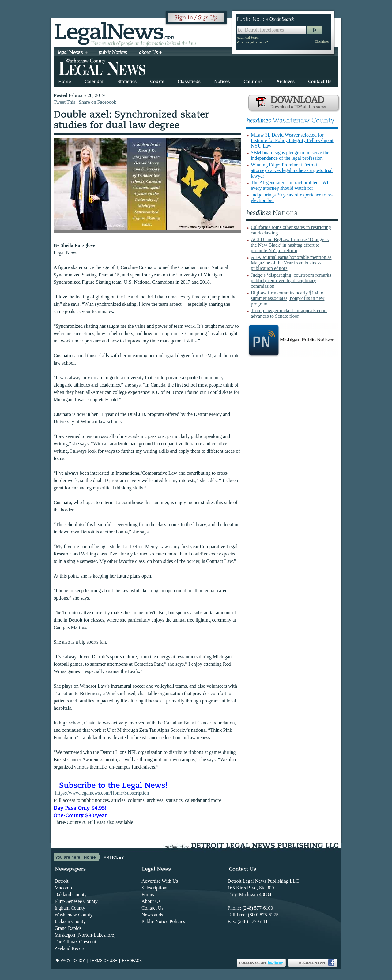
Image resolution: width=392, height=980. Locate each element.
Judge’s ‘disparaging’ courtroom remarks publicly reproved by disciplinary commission (291, 281)
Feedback (132, 961)
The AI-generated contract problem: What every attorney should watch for (292, 185)
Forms (148, 894)
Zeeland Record (70, 948)
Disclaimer (322, 41)
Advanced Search (248, 37)
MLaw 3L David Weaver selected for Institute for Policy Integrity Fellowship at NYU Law (292, 140)
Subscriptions (155, 888)
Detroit (61, 881)
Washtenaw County (73, 915)
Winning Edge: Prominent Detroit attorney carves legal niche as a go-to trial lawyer (292, 170)
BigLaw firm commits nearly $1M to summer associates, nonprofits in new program (288, 298)
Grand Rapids (68, 928)
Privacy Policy (70, 961)
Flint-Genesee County (76, 901)
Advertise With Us (160, 881)
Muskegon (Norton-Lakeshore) (85, 935)
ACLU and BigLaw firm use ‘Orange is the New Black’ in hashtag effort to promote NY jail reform (290, 245)
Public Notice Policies (163, 921)
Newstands (152, 915)
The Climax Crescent (75, 942)
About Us (151, 901)
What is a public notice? (252, 42)
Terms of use (104, 961)
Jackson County (70, 921)
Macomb (63, 888)
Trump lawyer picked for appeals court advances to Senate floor (289, 313)
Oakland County (71, 894)
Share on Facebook (98, 102)
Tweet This (64, 102)
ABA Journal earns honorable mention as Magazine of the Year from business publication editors (291, 263)
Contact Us (153, 908)
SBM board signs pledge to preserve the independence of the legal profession (290, 155)
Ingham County (70, 908)
